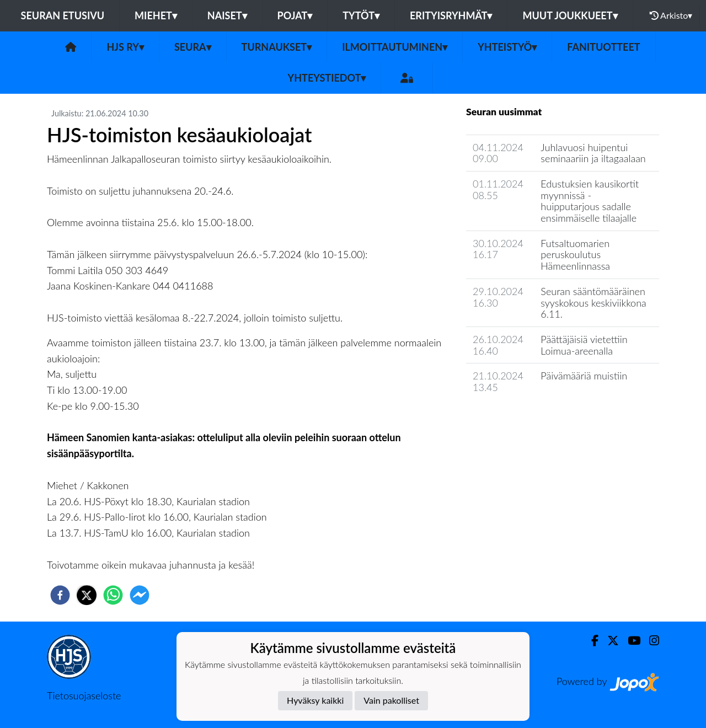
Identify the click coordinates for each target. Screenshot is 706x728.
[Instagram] (650, 641)
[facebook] (60, 595)
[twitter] (87, 595)
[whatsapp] (113, 595)
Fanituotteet (603, 47)
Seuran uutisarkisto (515, 419)
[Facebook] (590, 641)
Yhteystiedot (327, 78)
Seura (193, 47)
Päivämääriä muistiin (584, 376)
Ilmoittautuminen (395, 47)
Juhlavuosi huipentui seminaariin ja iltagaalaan (593, 153)
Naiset (227, 15)
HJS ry (125, 47)
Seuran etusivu (63, 15)
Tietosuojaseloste (84, 695)
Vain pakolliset (391, 700)
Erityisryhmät (451, 15)
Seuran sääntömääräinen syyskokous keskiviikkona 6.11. (593, 303)
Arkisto (671, 15)
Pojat (295, 15)
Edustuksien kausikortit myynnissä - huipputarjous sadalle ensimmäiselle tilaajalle (590, 201)
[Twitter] (609, 641)
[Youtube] (630, 641)
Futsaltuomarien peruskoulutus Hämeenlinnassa (575, 255)
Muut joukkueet (570, 15)
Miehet (156, 15)
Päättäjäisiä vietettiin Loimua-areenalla (584, 345)
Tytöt (361, 15)
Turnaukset (277, 47)
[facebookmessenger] (140, 595)
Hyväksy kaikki (315, 700)
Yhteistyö (507, 47)
